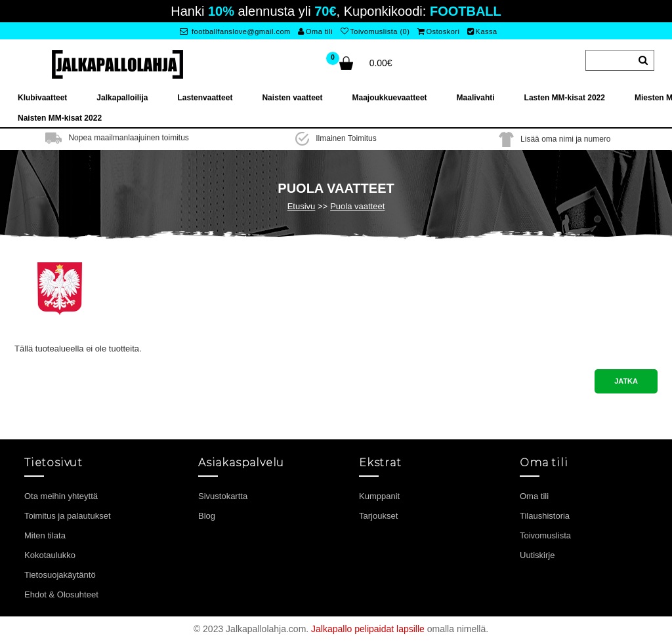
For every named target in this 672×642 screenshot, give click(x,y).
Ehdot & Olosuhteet (61, 594)
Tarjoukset (378, 516)
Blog (207, 516)
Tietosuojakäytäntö (60, 575)
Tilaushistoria (545, 516)
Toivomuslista (545, 535)
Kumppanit (379, 496)
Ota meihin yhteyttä (61, 496)
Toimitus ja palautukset (68, 516)
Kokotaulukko (50, 555)
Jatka (626, 381)
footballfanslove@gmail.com (235, 31)
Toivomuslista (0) (375, 31)
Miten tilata (45, 535)
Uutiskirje (537, 555)
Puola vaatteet (357, 206)
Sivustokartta (223, 496)
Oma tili (315, 31)
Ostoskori (438, 31)
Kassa (482, 31)
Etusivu (302, 206)
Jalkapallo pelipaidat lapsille (368, 629)
